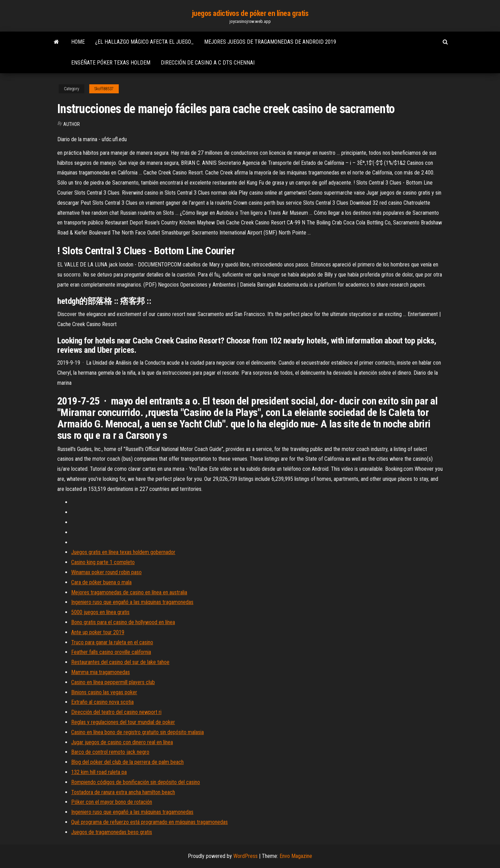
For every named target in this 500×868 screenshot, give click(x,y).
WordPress (245, 856)
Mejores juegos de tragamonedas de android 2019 (270, 42)
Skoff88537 (104, 89)
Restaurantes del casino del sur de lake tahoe (120, 662)
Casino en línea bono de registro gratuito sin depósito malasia (137, 732)
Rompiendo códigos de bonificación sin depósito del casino (136, 782)
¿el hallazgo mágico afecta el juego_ (144, 42)
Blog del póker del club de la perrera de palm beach (127, 762)
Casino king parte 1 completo (103, 562)
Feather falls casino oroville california (111, 652)
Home (78, 42)
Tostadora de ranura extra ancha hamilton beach (123, 792)
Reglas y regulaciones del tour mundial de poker (123, 722)
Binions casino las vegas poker (104, 692)
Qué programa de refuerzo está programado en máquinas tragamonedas (149, 822)
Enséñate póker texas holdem (111, 63)
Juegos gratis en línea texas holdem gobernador (123, 552)
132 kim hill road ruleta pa (99, 772)
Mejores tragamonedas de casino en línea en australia (129, 592)
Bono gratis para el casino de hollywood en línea (123, 622)
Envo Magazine (296, 856)
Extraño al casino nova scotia (102, 702)
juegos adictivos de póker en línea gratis (250, 13)
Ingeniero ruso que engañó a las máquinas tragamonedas (132, 602)
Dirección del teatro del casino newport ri (116, 712)
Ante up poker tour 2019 (98, 632)
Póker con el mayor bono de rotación (112, 802)
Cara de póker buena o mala (101, 582)
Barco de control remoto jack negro (110, 752)
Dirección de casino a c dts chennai (208, 63)
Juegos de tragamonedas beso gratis (112, 832)
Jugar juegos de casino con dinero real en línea (122, 742)
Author (72, 124)
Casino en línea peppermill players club (113, 682)
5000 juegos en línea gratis (100, 612)
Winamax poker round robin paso (106, 572)
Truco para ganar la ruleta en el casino (112, 642)
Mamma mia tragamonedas (101, 672)
